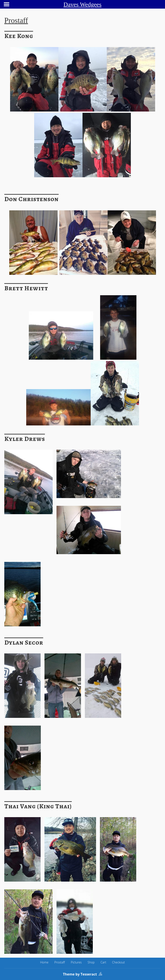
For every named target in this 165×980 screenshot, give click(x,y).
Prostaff (60, 962)
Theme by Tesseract (80, 974)
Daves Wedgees (83, 5)
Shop (91, 962)
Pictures (76, 962)
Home (44, 962)
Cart (103, 962)
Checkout (118, 962)
